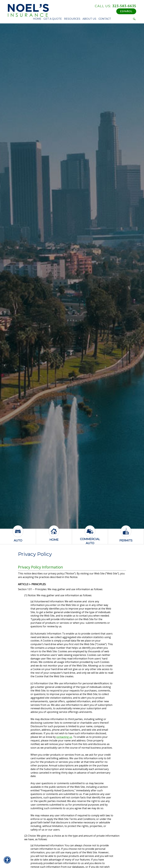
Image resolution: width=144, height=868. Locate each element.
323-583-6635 (116, 6)
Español (126, 11)
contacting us (64, 737)
